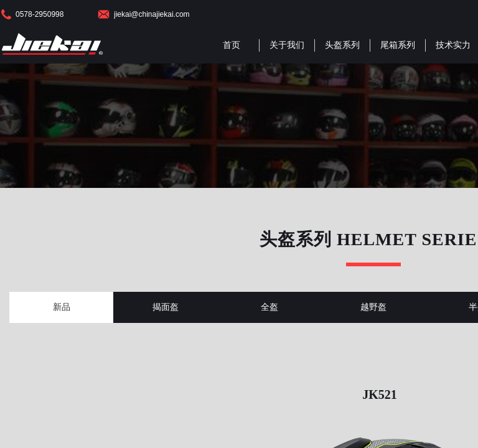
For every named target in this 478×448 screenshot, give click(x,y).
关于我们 (287, 45)
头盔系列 (342, 45)
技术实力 (453, 45)
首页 (232, 45)
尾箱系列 (398, 45)
